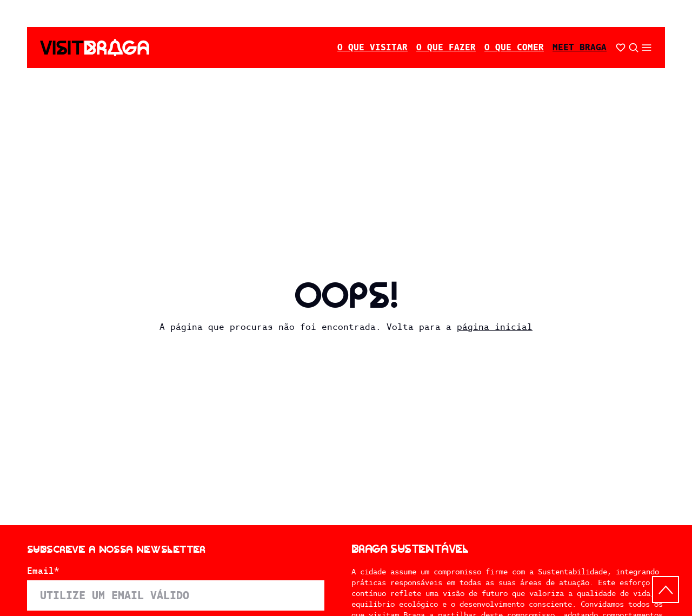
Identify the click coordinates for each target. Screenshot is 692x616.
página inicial (495, 327)
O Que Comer (514, 47)
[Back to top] (666, 589)
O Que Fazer (446, 47)
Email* (43, 571)
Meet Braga (580, 47)
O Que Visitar (372, 47)
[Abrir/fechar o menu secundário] (647, 48)
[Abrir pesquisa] (634, 48)
